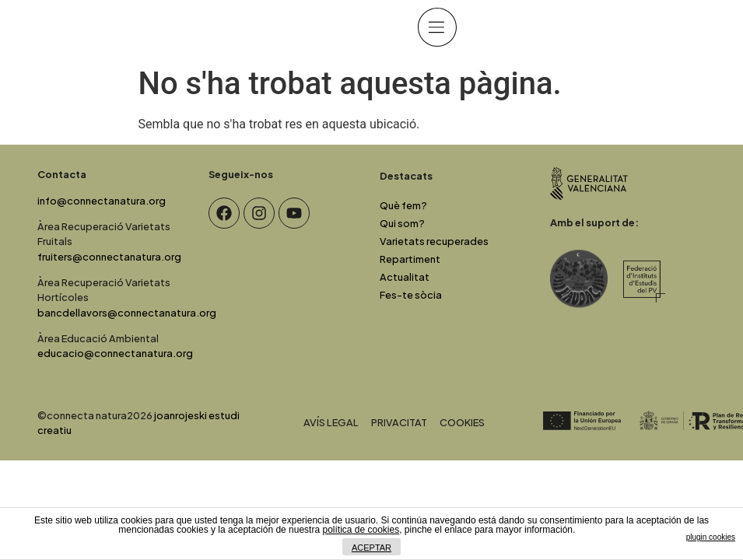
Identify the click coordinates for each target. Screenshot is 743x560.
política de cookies (361, 530)
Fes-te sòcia (411, 295)
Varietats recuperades (434, 241)
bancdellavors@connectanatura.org (127, 313)
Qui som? (402, 223)
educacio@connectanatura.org (115, 353)
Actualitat (405, 277)
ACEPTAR (371, 548)
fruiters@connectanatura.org (109, 257)
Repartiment (410, 259)
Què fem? (403, 205)
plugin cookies (711, 537)
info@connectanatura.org (102, 201)
